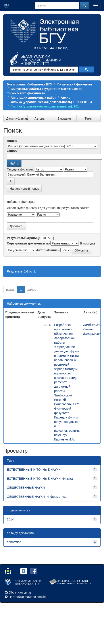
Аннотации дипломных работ (33, 98)
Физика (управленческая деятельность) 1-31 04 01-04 (51, 102)
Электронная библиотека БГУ (29, 84)
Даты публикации (17, 118)
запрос (12, 151)
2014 (10, 519)
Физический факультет (75, 84)
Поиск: (12, 141)
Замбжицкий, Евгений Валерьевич (93, 329)
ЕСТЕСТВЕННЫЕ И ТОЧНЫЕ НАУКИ (34, 470)
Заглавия (64, 118)
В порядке (88, 243)
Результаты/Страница (24, 238)
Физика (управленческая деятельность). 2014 (46, 106)
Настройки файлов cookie (27, 597)
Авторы (40, 118)
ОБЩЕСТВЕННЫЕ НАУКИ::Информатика (37, 497)
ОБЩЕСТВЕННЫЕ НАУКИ (26, 488)
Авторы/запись (48, 250)
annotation (14, 542)
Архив (66, 98)
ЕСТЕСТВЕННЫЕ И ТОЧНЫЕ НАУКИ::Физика (40, 479)
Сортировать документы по (28, 243)
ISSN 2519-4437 (46, 48)
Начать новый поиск (24, 189)
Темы (88, 118)
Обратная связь (20, 592)
